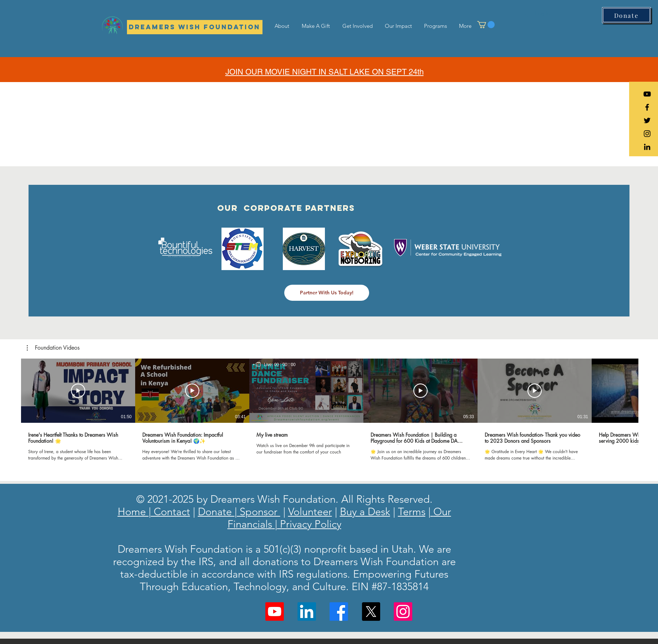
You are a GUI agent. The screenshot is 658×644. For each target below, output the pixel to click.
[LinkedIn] (647, 147)
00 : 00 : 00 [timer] (285, 365)
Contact (170, 511)
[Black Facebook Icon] (647, 107)
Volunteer (310, 511)
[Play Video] (78, 391)
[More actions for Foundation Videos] (53, 348)
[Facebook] (339, 612)
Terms (412, 511)
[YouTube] (647, 94)
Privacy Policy (309, 524)
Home (133, 511)
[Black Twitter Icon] (647, 120)
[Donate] (626, 15)
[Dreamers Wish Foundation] (195, 27)
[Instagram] (403, 612)
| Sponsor (257, 511)
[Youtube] (275, 612)
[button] (486, 25)
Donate (216, 511)
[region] (274, 365)
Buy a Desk (365, 511)
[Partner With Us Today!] (327, 293)
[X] (371, 612)
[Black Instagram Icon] (647, 134)
